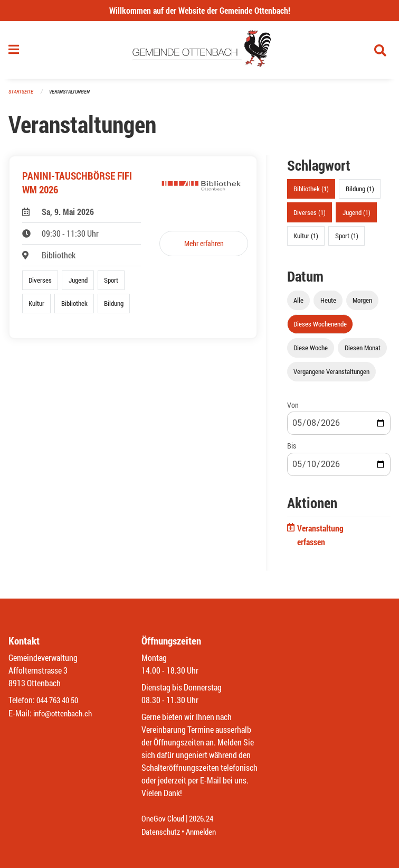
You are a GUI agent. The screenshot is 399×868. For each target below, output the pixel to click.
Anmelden (205, 832)
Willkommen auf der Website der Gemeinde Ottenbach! (200, 10)
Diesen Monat (363, 351)
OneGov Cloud (164, 819)
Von (293, 409)
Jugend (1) (357, 216)
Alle (298, 303)
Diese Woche (311, 351)
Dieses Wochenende (320, 327)
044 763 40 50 (60, 701)
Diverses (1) (310, 216)
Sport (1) (347, 239)
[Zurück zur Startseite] (200, 52)
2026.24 (206, 819)
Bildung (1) (360, 192)
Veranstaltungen (74, 95)
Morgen (362, 303)
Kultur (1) (306, 239)
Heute (328, 303)
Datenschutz (162, 832)
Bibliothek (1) (311, 192)
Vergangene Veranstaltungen (331, 375)
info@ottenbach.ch (65, 713)
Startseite (22, 95)
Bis (292, 449)
